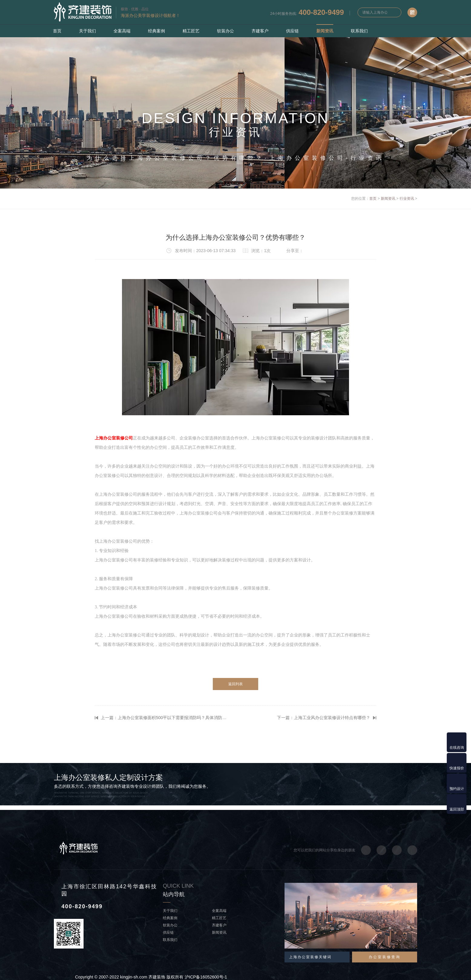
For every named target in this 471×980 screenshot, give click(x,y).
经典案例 (156, 31)
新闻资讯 (325, 31)
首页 (57, 31)
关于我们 (87, 31)
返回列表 (236, 684)
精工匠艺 (191, 31)
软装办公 (226, 31)
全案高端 (122, 31)
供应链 (292, 31)
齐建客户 (260, 31)
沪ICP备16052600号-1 (206, 977)
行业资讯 (407, 199)
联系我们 (359, 31)
